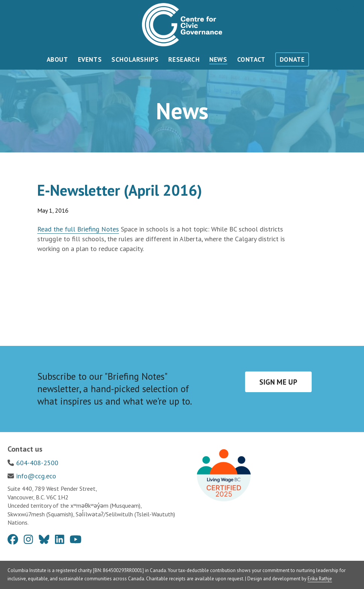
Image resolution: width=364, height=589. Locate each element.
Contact (251, 59)
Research (184, 59)
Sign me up (278, 382)
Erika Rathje (320, 579)
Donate (292, 59)
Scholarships (135, 59)
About (57, 59)
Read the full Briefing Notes (78, 229)
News (218, 59)
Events (90, 59)
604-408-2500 (37, 463)
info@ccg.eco (36, 476)
